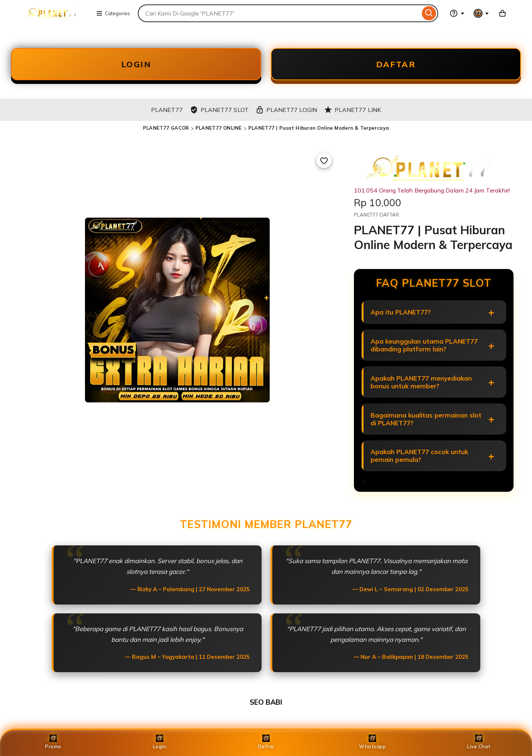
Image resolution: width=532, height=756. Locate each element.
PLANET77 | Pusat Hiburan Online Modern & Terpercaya (319, 128)
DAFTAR (396, 64)
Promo (53, 742)
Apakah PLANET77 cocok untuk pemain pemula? (419, 456)
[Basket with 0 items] (502, 13)
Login (160, 742)
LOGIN (136, 64)
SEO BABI (266, 703)
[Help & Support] (457, 13)
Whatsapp (372, 742)
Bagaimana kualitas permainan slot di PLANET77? (426, 419)
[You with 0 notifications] (481, 13)
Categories (113, 13)
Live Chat (479, 742)
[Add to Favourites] (324, 161)
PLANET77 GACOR (166, 128)
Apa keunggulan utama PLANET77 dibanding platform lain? (424, 345)
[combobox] (279, 13)
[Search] (429, 13)
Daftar (266, 742)
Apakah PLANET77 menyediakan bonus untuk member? (421, 382)
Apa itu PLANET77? (401, 312)
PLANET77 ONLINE (219, 128)
